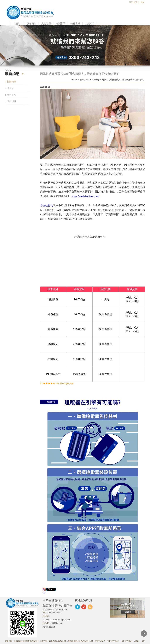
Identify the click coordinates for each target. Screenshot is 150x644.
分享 (44, 589)
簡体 (143, 2)
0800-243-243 (55, 612)
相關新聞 (61, 24)
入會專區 (46, 24)
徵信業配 (12, 95)
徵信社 (10, 88)
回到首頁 (133, 2)
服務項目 (90, 24)
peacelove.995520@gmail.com (57, 620)
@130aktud (57, 623)
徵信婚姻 (12, 101)
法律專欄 (75, 24)
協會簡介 (31, 24)
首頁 (17, 24)
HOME (74, 80)
